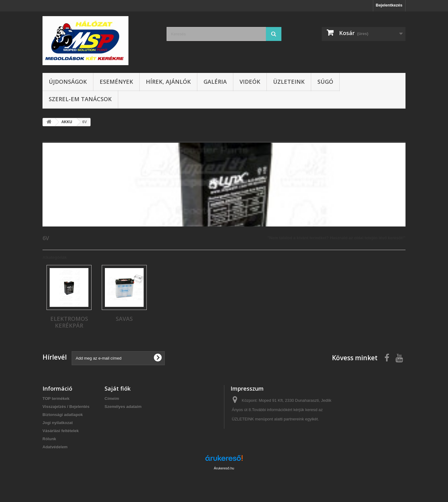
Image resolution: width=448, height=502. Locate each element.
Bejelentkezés (389, 5)
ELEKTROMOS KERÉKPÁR (69, 322)
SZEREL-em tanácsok (80, 99)
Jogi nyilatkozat (58, 423)
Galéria (215, 82)
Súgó (325, 82)
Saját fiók (118, 388)
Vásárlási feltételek (61, 431)
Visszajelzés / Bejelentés (66, 407)
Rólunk (49, 439)
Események (116, 82)
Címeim (112, 399)
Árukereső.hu (224, 468)
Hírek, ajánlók (168, 82)
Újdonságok (68, 82)
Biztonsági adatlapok (63, 415)
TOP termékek (56, 399)
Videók (250, 82)
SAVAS (124, 319)
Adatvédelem (55, 447)
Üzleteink (289, 82)
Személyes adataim (123, 407)
